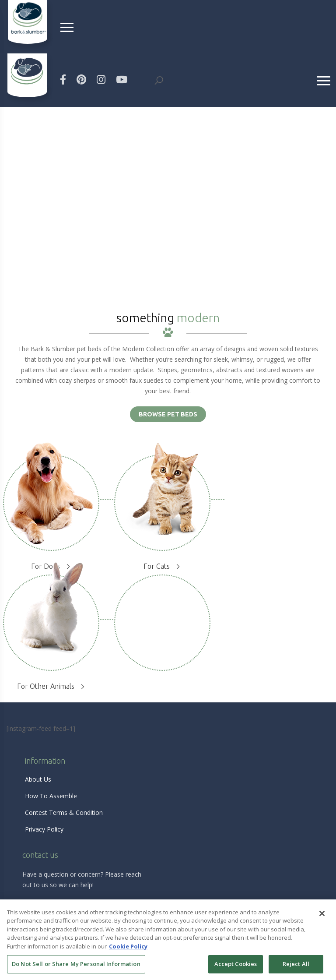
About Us (38, 779)
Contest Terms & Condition (64, 813)
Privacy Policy (44, 829)
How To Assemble (51, 796)
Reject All (296, 964)
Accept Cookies (236, 964)
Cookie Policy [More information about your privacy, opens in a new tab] (128, 946)
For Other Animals (46, 686)
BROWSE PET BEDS (168, 414)
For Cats (157, 566)
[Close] (322, 913)
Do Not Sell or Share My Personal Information (76, 964)
